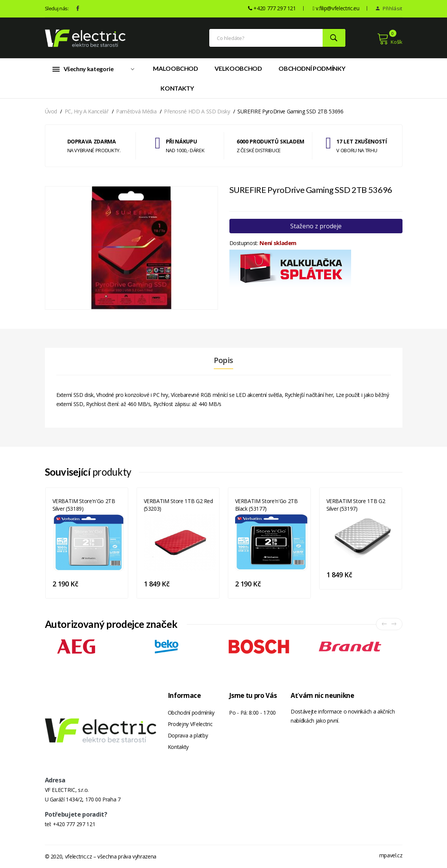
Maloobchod (176, 68)
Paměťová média (136, 111)
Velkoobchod (238, 68)
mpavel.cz (391, 855)
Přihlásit (389, 8)
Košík (390, 39)
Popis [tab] (224, 360)
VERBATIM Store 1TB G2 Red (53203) (178, 505)
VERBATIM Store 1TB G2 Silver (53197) (356, 505)
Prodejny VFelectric (190, 724)
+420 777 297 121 (74, 824)
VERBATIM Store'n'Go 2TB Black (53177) (266, 505)
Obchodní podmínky (312, 68)
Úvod (51, 111)
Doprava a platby (188, 735)
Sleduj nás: (57, 8)
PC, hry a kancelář (87, 111)
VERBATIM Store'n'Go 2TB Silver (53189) (84, 505)
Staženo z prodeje (316, 226)
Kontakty (177, 88)
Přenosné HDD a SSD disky (197, 111)
